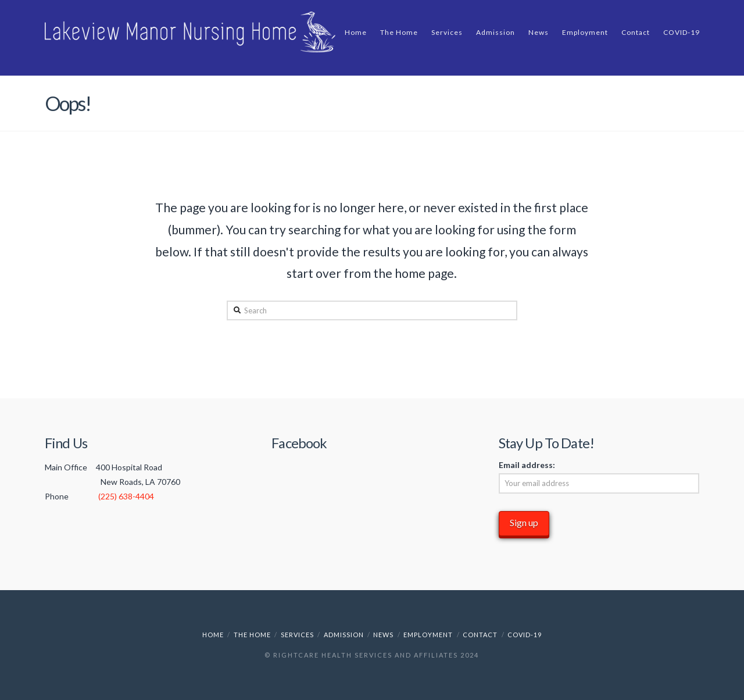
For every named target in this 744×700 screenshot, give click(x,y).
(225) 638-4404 (126, 496)
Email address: (527, 465)
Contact (480, 635)
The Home (252, 635)
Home (213, 635)
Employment (428, 635)
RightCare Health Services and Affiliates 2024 (376, 655)
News (383, 635)
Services (297, 635)
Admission (344, 635)
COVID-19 (525, 635)
